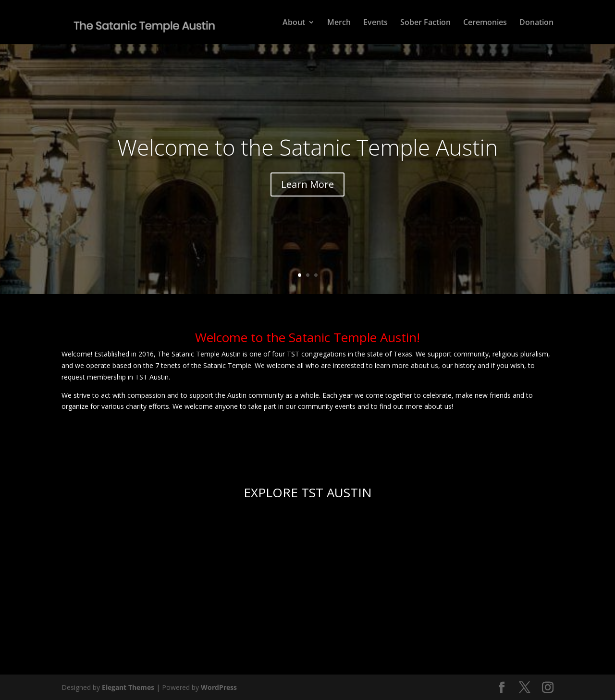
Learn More (307, 184)
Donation (536, 23)
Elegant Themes (128, 687)
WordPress (219, 687)
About (294, 23)
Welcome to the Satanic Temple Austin (307, 147)
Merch (339, 23)
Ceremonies (485, 23)
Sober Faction (425, 23)
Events (375, 23)
